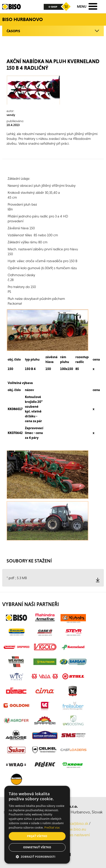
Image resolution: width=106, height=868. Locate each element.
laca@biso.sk (78, 823)
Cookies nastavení (75, 835)
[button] (37, 857)
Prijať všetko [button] (37, 836)
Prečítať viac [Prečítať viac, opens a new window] (52, 828)
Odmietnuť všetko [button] (37, 847)
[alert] (37, 825)
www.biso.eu (75, 829)
